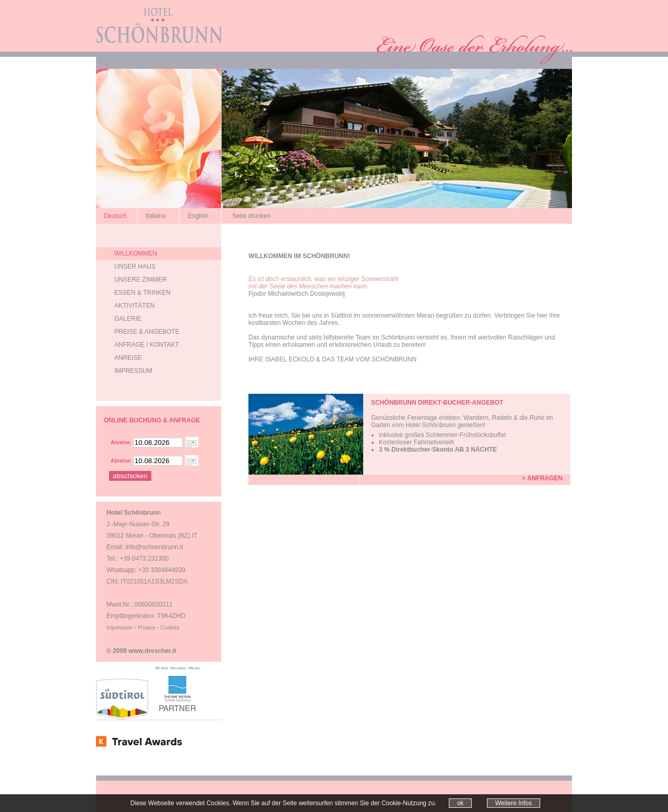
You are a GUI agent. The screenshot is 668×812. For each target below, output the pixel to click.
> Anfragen (542, 478)
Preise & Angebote (147, 332)
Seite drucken (251, 216)
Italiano (156, 216)
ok (461, 803)
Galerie (128, 319)
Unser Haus (135, 266)
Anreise (128, 358)
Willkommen (136, 253)
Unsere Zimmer (141, 280)
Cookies (170, 628)
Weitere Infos (514, 803)
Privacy (146, 628)
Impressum (133, 371)
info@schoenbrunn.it (154, 547)
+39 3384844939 (162, 570)
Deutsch (115, 216)
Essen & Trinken (142, 293)
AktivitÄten (134, 306)
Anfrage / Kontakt (147, 345)
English (198, 216)
